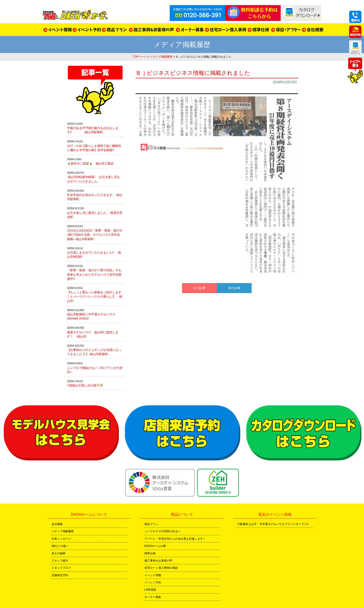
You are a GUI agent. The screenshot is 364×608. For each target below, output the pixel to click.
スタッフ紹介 (60, 561)
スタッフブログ (61, 568)
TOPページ (140, 57)
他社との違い (60, 546)
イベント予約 (153, 582)
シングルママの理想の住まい (162, 531)
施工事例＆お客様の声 (158, 561)
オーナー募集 (153, 597)
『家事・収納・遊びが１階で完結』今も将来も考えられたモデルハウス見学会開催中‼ (94, 274)
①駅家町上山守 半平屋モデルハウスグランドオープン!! (273, 524)
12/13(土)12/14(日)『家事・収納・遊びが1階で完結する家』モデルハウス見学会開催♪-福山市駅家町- (95, 235)
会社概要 (57, 524)
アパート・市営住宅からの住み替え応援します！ (175, 539)
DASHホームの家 (155, 546)
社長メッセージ (61, 539)
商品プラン (151, 524)
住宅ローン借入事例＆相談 (161, 568)
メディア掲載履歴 (161, 57)
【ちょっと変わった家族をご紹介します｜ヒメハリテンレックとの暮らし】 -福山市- (95, 296)
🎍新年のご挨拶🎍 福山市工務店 (90, 164)
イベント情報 (153, 575)
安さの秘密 (58, 553)
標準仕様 (150, 553)
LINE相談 (150, 590)
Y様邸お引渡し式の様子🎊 (85, 385)
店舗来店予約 (60, 575)
